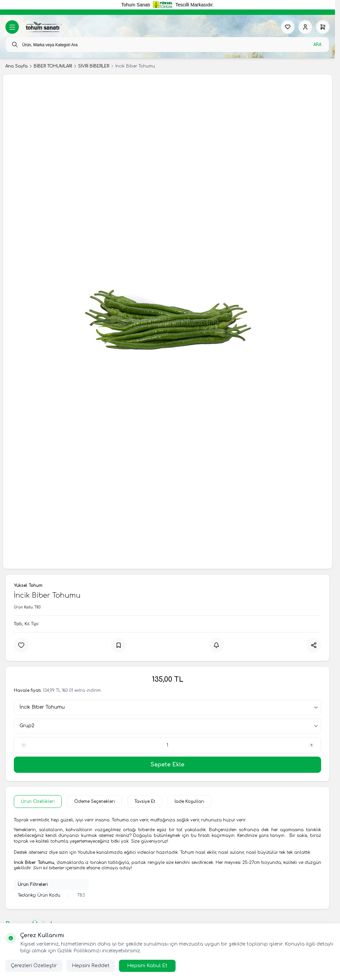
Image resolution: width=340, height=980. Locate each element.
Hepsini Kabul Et (147, 966)
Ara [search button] (317, 45)
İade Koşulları (189, 801)
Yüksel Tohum (28, 586)
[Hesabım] (305, 27)
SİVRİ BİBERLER (94, 66)
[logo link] (43, 27)
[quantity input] (167, 745)
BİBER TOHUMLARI (53, 66)
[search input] (167, 45)
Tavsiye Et (145, 801)
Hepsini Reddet (91, 966)
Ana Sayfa (17, 66)
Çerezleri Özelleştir (34, 966)
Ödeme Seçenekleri (95, 801)
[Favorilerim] (288, 27)
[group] (167, 322)
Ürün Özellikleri (38, 801)
